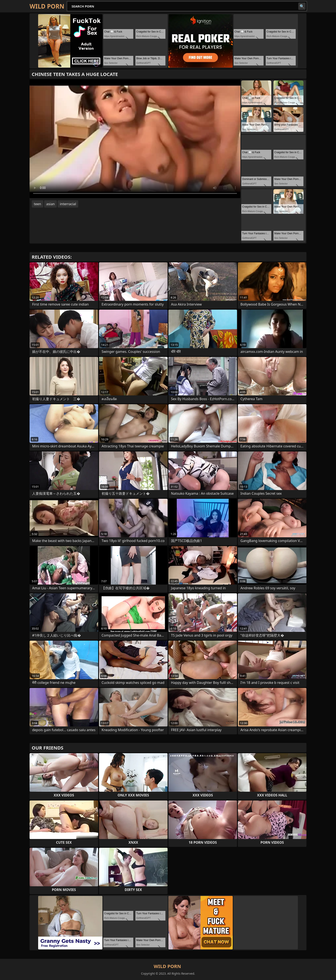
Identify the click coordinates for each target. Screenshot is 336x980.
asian (51, 204)
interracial (68, 204)
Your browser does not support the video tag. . (135, 139)
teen (37, 204)
